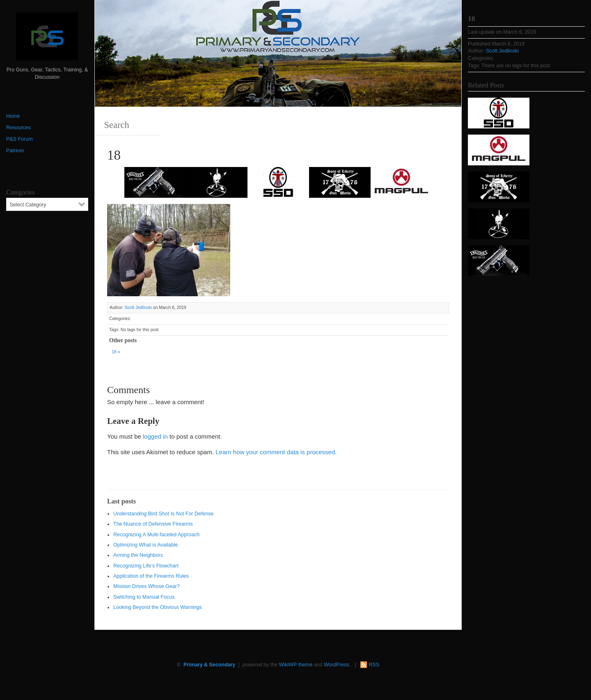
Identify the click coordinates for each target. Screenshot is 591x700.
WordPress (337, 665)
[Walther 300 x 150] (155, 182)
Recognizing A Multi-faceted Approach (157, 535)
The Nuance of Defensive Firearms (153, 524)
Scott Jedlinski (138, 308)
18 (114, 352)
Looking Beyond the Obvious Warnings (158, 607)
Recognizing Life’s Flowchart (146, 566)
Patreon (15, 151)
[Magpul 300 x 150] (401, 182)
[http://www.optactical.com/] (217, 182)
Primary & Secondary (209, 665)
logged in (155, 436)
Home (13, 116)
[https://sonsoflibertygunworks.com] (340, 182)
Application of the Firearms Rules (151, 576)
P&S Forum (19, 139)
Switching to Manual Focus (144, 597)
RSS (374, 665)
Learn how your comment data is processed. (276, 452)
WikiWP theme (296, 665)
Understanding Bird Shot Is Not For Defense (164, 514)
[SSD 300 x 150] (278, 182)
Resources (18, 128)
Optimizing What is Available (145, 545)
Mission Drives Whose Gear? (147, 586)
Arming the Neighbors (138, 555)
